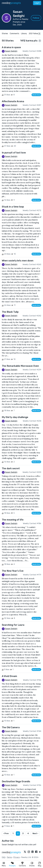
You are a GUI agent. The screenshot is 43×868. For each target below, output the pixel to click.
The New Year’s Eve (13, 571)
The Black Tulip (10, 312)
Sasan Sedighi (11, 51)
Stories (32, 866)
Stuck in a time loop (13, 207)
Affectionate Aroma (13, 101)
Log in (37, 3)
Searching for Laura (13, 625)
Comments (14, 34)
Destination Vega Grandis (16, 781)
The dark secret (11, 468)
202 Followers (35, 34)
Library (24, 34)
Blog (40, 866)
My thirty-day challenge (15, 417)
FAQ (4, 857)
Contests (22, 866)
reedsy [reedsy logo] (11, 3)
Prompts (12, 866)
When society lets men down (18, 261)
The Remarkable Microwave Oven (20, 366)
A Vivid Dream (9, 676)
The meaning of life (13, 520)
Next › (35, 833)
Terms (9, 857)
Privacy (17, 857)
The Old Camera (11, 727)
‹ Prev (6, 833)
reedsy (11, 852)
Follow (36, 18)
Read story (36, 95)
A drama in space (11, 47)
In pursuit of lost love (14, 153)
